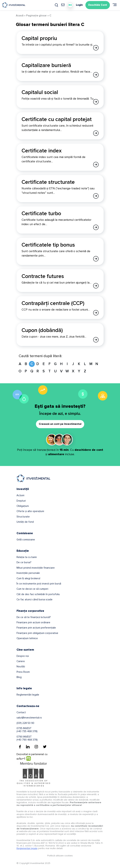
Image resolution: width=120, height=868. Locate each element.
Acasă (20, 16)
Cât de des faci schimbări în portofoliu (38, 594)
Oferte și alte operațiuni (30, 511)
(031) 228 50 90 (25, 723)
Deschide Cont (98, 5)
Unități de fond (25, 522)
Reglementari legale (27, 848)
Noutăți (21, 666)
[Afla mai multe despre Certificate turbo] (96, 227)
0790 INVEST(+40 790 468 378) (27, 738)
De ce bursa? (24, 562)
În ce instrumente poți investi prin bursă (39, 584)
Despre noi (23, 656)
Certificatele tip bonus (48, 245)
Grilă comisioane (26, 540)
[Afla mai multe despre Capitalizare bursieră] (96, 75)
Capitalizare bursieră (46, 65)
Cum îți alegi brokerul (28, 578)
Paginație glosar (36, 16)
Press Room (23, 672)
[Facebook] (20, 747)
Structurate (23, 517)
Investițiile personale (28, 573)
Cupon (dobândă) (42, 330)
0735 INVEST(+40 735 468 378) (27, 730)
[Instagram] (36, 747)
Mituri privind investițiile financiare (36, 568)
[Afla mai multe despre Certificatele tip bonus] (96, 259)
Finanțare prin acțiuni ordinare (33, 622)
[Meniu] (115, 5)
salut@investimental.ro (29, 718)
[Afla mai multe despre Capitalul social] (96, 102)
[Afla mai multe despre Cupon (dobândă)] (96, 340)
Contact (21, 712)
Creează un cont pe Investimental (60, 424)
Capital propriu (39, 38)
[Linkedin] (28, 747)
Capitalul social (40, 92)
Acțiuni (20, 495)
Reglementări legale (28, 695)
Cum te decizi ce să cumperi (32, 589)
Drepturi (21, 501)
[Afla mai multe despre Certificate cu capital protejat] (96, 133)
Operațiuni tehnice (27, 638)
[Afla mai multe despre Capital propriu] (96, 48)
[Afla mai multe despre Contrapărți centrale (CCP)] (96, 313)
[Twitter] (45, 747)
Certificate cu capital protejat (57, 119)
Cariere (21, 661)
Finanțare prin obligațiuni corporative (37, 633)
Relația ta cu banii (27, 557)
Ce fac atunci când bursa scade (35, 599)
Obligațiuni (23, 506)
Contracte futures (43, 276)
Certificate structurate (48, 182)
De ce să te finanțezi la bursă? (34, 617)
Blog (19, 677)
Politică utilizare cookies (60, 856)
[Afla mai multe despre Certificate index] (96, 165)
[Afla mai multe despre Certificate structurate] (96, 196)
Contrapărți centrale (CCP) (53, 303)
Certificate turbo (41, 214)
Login (79, 5)
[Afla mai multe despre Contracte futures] (96, 286)
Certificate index (42, 151)
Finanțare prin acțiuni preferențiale (36, 628)
